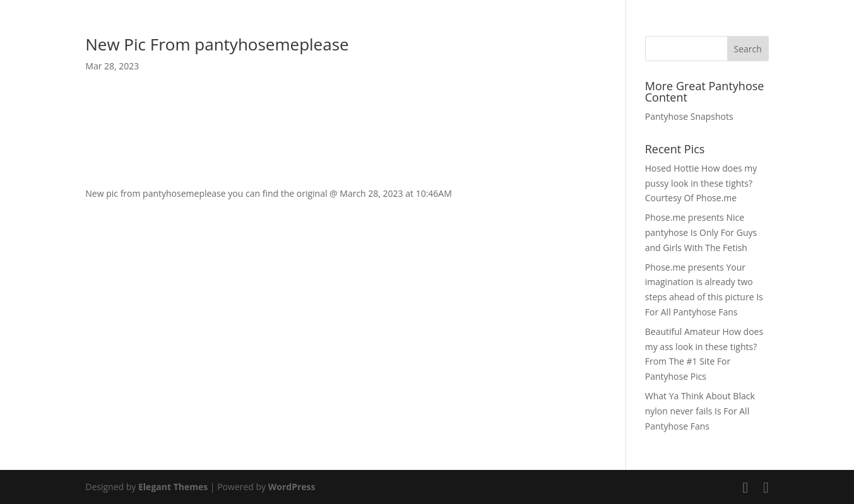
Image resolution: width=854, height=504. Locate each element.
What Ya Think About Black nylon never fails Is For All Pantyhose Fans (700, 411)
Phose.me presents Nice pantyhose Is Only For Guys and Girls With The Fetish (701, 232)
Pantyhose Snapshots (689, 116)
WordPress (292, 487)
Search (748, 49)
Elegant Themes (173, 487)
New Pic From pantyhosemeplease (217, 44)
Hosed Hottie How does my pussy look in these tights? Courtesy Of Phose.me (701, 183)
